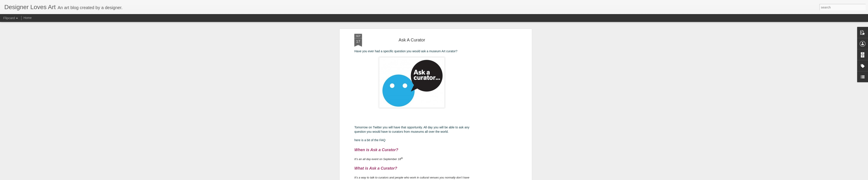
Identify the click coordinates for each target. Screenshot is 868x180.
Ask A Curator (412, 39)
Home (27, 18)
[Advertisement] (493, 102)
